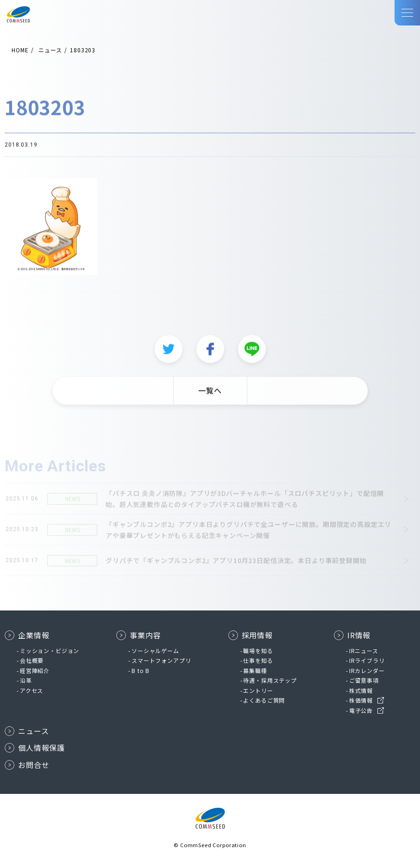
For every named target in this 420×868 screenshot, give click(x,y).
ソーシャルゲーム (155, 651)
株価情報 (361, 700)
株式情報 (361, 690)
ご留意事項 (364, 680)
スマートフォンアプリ (161, 660)
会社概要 (32, 660)
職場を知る (258, 651)
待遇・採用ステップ (270, 680)
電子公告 (361, 710)
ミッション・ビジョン (50, 651)
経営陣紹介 (35, 670)
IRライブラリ (367, 660)
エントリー (258, 690)
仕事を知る (258, 660)
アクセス (31, 690)
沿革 (26, 680)
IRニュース (364, 651)
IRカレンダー (367, 670)
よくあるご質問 (264, 700)
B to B (141, 670)
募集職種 (255, 670)
